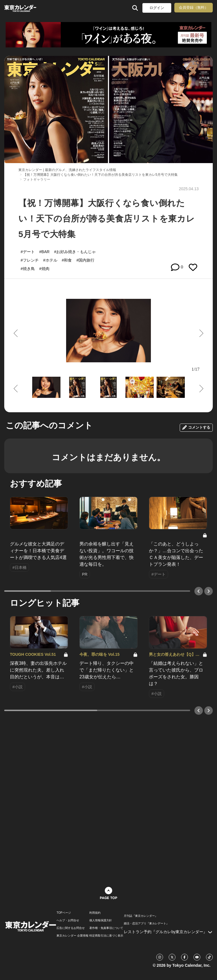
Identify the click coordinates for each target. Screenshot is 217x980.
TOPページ (64, 913)
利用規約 (95, 913)
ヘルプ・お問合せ (68, 920)
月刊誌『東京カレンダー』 (141, 916)
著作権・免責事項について (106, 928)
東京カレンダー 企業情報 (72, 936)
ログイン (157, 8)
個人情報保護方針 (101, 920)
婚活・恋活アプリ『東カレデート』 (146, 924)
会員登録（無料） (194, 7)
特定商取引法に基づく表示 (106, 936)
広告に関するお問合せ (71, 928)
